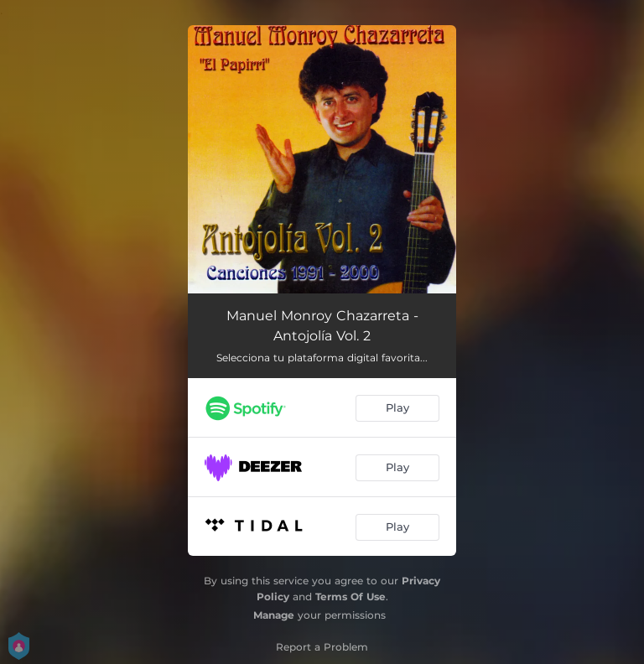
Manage (274, 615)
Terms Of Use (351, 597)
